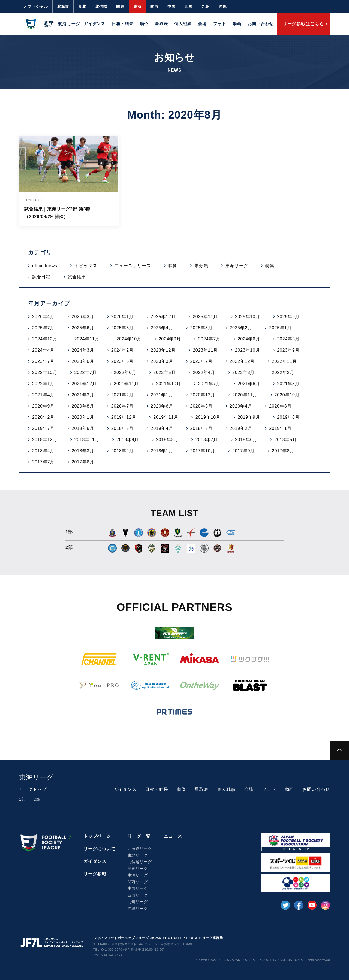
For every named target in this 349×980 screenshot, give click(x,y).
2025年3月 (201, 328)
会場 (202, 24)
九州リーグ (138, 902)
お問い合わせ (261, 24)
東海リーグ (237, 266)
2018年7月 (207, 440)
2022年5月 (164, 373)
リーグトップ (33, 789)
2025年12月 (163, 317)
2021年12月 (84, 384)
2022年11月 (284, 361)
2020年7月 (122, 406)
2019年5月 (122, 428)
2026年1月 (122, 317)
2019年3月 (201, 428)
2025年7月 (43, 328)
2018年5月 (286, 440)
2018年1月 (162, 451)
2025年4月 (162, 328)
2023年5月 (122, 361)
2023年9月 (288, 350)
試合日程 (41, 277)
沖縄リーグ (138, 909)
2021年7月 (209, 384)
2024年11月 (87, 339)
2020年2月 (43, 417)
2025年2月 (241, 328)
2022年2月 (283, 373)
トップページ (97, 836)
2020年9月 (43, 406)
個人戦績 (183, 24)
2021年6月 (249, 384)
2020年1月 (83, 417)
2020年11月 (245, 395)
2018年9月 (128, 440)
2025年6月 (83, 328)
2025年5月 (122, 328)
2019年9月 (249, 417)
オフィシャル (36, 7)
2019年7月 (43, 428)
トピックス (86, 266)
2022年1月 (43, 384)
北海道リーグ (140, 848)
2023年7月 (43, 361)
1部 (22, 799)
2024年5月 (288, 339)
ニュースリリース (133, 266)
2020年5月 (201, 406)
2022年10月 (45, 373)
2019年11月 (166, 417)
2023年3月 (162, 361)
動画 (237, 24)
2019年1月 (280, 428)
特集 (270, 266)
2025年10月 (248, 317)
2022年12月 (242, 361)
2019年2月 (241, 428)
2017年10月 (203, 451)
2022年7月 (85, 373)
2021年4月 (43, 395)
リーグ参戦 (95, 874)
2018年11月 (87, 440)
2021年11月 (126, 384)
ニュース (173, 836)
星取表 (161, 24)
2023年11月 (205, 350)
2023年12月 (163, 350)
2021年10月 (169, 384)
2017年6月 (83, 462)
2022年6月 (125, 373)
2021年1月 (162, 395)
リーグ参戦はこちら (303, 24)
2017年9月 (243, 451)
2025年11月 (205, 317)
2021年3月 (83, 395)
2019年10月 (208, 417)
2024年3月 (83, 350)
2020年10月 (287, 395)
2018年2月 (122, 451)
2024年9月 (170, 339)
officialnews (45, 266)
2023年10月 (248, 350)
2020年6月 (162, 406)
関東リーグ (138, 869)
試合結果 (77, 277)
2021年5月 (288, 384)
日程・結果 (123, 24)
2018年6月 (246, 440)
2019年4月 (162, 428)
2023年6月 (83, 361)
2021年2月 (122, 395)
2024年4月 (43, 350)
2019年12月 (124, 417)
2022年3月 (243, 373)
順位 (144, 24)
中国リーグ (138, 888)
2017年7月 (43, 462)
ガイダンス (94, 24)
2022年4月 (204, 373)
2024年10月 (129, 339)
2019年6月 (83, 428)
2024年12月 (45, 339)
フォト (220, 24)
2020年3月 (280, 406)
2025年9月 (288, 317)
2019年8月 (288, 417)
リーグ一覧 (139, 836)
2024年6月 (249, 339)
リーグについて (100, 849)
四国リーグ (138, 895)
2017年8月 (283, 451)
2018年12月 (45, 440)
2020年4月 (241, 406)
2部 (37, 799)
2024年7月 (209, 339)
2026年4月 (43, 317)
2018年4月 (43, 451)
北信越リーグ (140, 862)
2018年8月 (167, 440)
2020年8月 (83, 406)
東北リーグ (138, 855)
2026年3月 (83, 317)
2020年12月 (203, 395)
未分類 (201, 266)
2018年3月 (83, 451)
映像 (173, 266)
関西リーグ (138, 882)
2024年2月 (122, 350)
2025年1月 (280, 328)
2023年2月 (201, 361)
